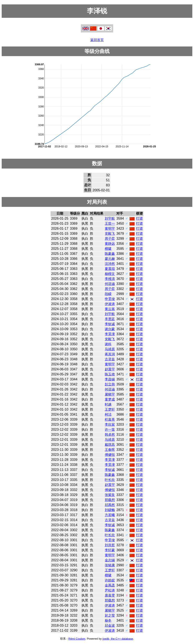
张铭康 (110, 565)
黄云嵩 (110, 309)
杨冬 (108, 620)
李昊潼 (110, 334)
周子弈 (110, 239)
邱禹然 (110, 505)
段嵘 (108, 294)
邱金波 (110, 625)
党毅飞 (110, 234)
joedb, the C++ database (118, 639)
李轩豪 (110, 550)
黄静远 (110, 244)
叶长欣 (110, 480)
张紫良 (110, 495)
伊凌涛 (110, 304)
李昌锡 (110, 379)
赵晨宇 (110, 369)
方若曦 (110, 515)
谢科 (108, 344)
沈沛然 (110, 264)
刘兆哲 (110, 545)
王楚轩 (110, 409)
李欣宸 (110, 424)
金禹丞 (110, 585)
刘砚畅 (110, 510)
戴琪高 (110, 445)
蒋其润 (110, 354)
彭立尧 (110, 384)
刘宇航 (110, 218)
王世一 (110, 223)
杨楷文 (110, 274)
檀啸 (108, 249)
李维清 (110, 279)
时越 (108, 404)
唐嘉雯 (110, 595)
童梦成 (110, 399)
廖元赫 (110, 259)
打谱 (139, 218)
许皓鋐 (110, 580)
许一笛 (110, 430)
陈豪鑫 (110, 254)
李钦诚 (110, 324)
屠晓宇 (110, 394)
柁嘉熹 (110, 419)
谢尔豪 (110, 329)
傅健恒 (110, 455)
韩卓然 (110, 435)
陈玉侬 (110, 374)
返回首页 (97, 40)
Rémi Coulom (77, 639)
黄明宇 (110, 229)
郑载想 (110, 500)
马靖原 (110, 349)
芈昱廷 (110, 319)
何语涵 (110, 284)
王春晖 (110, 450)
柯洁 (108, 414)
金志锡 (110, 560)
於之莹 (110, 615)
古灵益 (110, 359)
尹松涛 (110, 590)
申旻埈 (110, 299)
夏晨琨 (110, 269)
